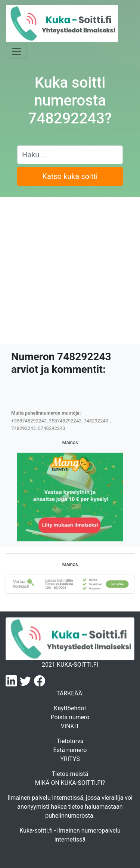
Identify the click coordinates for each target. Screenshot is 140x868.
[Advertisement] (70, 271)
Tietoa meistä (70, 774)
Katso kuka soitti (70, 176)
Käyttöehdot (70, 708)
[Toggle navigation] (16, 51)
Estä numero (70, 750)
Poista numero (70, 717)
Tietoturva (70, 741)
